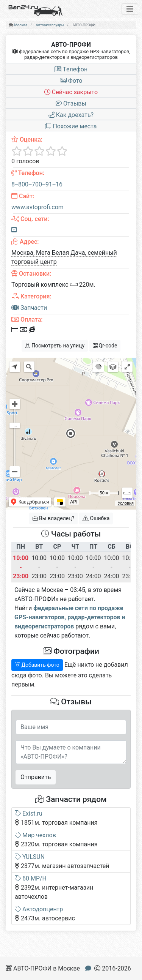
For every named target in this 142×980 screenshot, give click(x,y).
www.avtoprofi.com (37, 207)
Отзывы (71, 103)
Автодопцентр (39, 909)
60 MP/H (31, 878)
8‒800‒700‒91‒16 (37, 184)
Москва (21, 25)
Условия (126, 503)
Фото (71, 81)
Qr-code (105, 346)
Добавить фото (37, 665)
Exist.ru (29, 814)
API (74, 502)
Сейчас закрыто (71, 92)
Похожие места (71, 126)
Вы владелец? (54, 518)
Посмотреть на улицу (55, 346)
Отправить (36, 777)
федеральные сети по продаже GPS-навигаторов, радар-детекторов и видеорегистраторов (70, 617)
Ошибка (96, 518)
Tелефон (71, 69)
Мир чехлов (35, 835)
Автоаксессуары (50, 25)
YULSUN (30, 857)
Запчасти (29, 308)
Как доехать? (71, 115)
